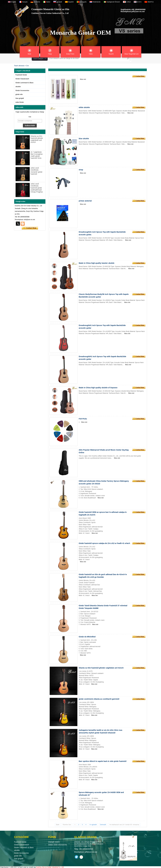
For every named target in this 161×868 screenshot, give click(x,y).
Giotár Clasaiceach (22, 79)
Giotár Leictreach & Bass (24, 83)
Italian (48, 2)
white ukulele (84, 107)
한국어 (139, 2)
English (14, 2)
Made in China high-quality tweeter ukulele (97, 263)
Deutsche (37, 2)
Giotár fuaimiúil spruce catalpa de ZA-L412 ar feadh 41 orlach (104, 543)
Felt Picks (83, 419)
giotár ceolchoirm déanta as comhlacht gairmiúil (99, 699)
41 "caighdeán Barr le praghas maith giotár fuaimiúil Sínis (37, 155)
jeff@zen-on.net (138, 11)
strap (81, 170)
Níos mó (83, 79)
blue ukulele (84, 139)
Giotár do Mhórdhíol (87, 637)
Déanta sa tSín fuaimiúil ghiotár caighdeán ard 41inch (37, 139)
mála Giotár (20, 102)
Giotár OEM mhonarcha (57, 845)
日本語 (128, 2)
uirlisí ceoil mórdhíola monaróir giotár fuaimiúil (36, 171)
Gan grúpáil (20, 98)
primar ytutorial (85, 201)
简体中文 (151, 2)
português (83, 2)
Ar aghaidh (93, 825)
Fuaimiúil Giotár (21, 75)
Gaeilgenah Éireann (113, 2)
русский (59, 2)
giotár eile (19, 94)
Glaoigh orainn (54, 842)
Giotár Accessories (22, 91)
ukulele (18, 87)
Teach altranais (19, 66)
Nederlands (97, 2)
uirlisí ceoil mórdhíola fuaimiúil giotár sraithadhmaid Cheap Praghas (37, 188)
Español (71, 2)
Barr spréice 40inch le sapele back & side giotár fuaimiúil (103, 761)
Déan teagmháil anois (30, 228)
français (25, 2)
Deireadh (103, 825)
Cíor (27, 66)
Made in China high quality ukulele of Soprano (98, 388)
